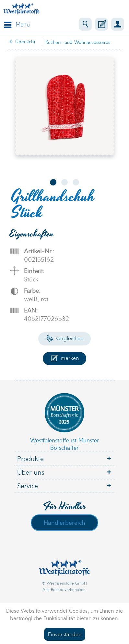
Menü (17, 24)
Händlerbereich (64, 522)
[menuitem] (15, 24)
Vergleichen (65, 338)
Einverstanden (65, 634)
